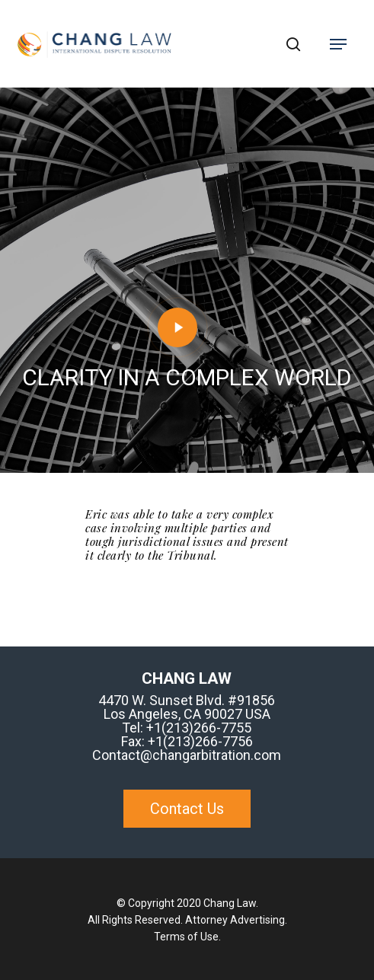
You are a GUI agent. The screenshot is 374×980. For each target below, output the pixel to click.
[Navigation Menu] (338, 44)
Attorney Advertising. (236, 920)
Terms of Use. (187, 937)
